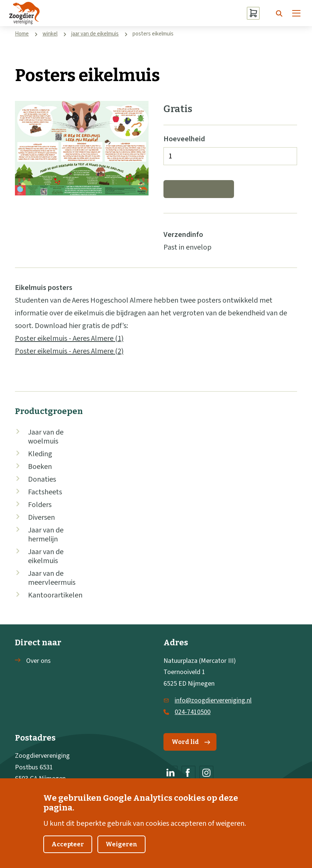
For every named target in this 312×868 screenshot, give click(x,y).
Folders (40, 505)
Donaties (42, 479)
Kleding (40, 454)
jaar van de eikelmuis (95, 34)
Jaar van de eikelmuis (46, 556)
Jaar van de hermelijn (46, 535)
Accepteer (68, 852)
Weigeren (121, 852)
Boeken (40, 467)
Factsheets (45, 492)
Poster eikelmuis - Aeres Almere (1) (69, 339)
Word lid (191, 742)
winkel (50, 34)
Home (22, 34)
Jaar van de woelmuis (46, 437)
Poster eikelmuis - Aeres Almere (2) (69, 351)
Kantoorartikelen (55, 595)
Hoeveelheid (184, 139)
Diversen (41, 518)
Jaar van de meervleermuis (52, 578)
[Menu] (296, 13)
